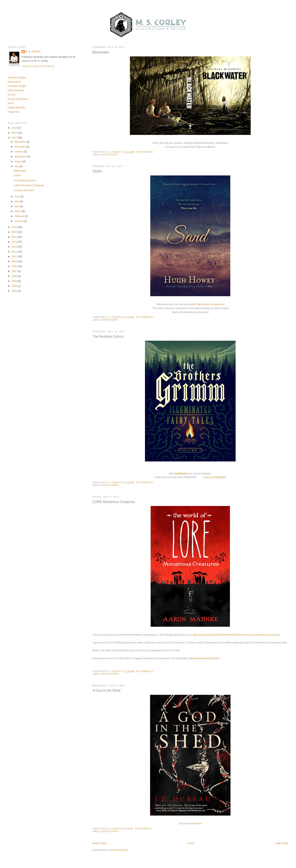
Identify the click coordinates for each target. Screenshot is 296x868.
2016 (15, 227)
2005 (15, 281)
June (18, 196)
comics (12, 95)
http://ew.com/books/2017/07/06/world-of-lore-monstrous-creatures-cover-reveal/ (236, 635)
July (17, 166)
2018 (15, 133)
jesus (11, 103)
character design (17, 86)
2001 (15, 291)
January (19, 221)
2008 (15, 266)
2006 (15, 276)
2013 (15, 242)
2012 (15, 247)
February (20, 216)
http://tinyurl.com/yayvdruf (210, 304)
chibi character (16, 90)
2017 (15, 138)
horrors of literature (18, 99)
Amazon (197, 823)
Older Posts (282, 843)
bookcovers (110, 155)
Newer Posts (99, 843)
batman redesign (17, 77)
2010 (15, 256)
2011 (15, 252)
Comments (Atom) (117, 850)
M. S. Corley (33, 52)
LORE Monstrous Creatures (114, 502)
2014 (15, 237)
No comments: (145, 152)
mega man (13, 112)
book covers (110, 485)
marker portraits (16, 107)
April (17, 206)
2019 (15, 128)
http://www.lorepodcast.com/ (204, 658)
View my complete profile (38, 66)
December (21, 142)
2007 (15, 271)
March (18, 211)
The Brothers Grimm (108, 337)
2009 (15, 261)
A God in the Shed (106, 690)
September (21, 156)
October (19, 152)
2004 (15, 286)
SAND (97, 171)
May (17, 201)
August (19, 161)
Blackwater (101, 52)
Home (191, 843)
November (21, 147)
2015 (15, 232)
